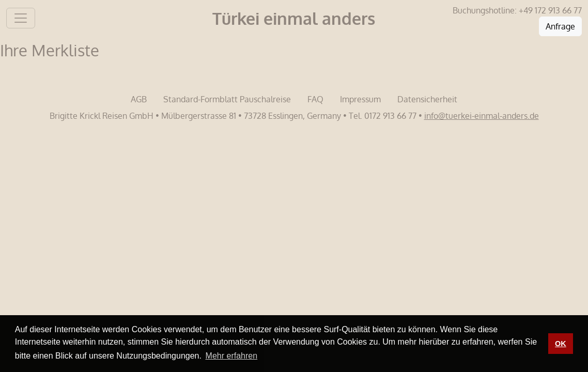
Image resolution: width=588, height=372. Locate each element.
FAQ (315, 99)
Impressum (360, 99)
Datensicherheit (427, 99)
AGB (139, 99)
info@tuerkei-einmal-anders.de (482, 116)
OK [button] (561, 344)
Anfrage (560, 26)
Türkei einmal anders (294, 18)
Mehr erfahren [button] (232, 356)
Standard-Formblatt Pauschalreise (227, 99)
